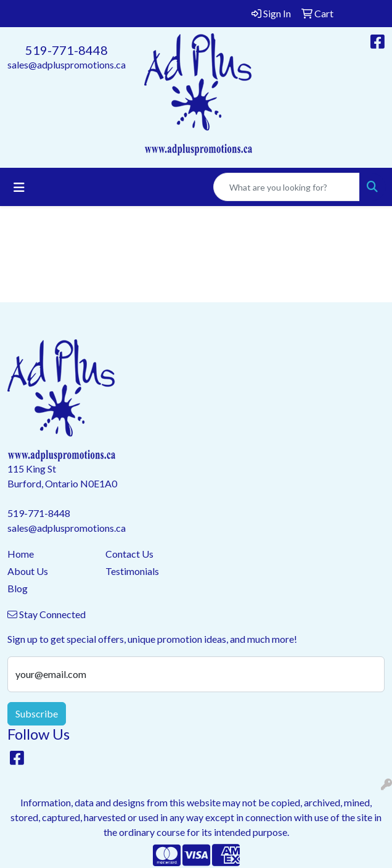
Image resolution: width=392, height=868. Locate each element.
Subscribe (37, 713)
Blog (18, 588)
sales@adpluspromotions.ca (67, 64)
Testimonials (132, 571)
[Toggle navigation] (19, 187)
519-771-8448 (67, 50)
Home (21, 554)
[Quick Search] (287, 187)
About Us (28, 571)
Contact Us (129, 554)
